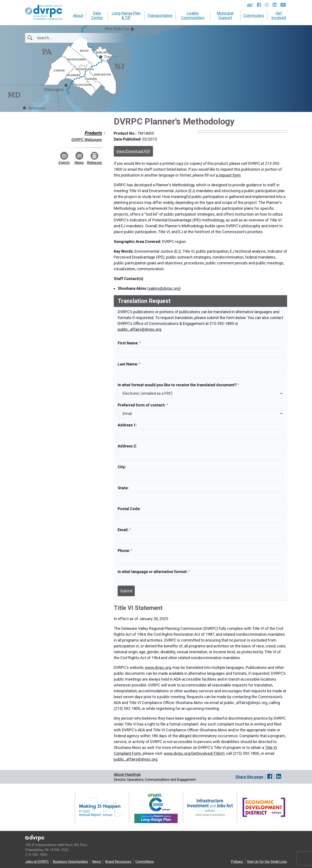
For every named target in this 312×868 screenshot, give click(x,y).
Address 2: (127, 446)
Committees (145, 862)
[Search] (60, 38)
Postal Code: (129, 509)
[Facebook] (259, 5)
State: (123, 488)
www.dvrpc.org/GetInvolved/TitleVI (194, 753)
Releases (94, 158)
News (79, 158)
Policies (237, 862)
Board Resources (118, 862)
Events (64, 158)
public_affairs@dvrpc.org (139, 329)
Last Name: (128, 364)
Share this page (249, 777)
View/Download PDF (133, 151)
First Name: (128, 343)
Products (93, 133)
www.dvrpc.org (158, 667)
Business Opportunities (70, 862)
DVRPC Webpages (87, 140)
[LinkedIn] (275, 5)
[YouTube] (283, 5)
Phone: (124, 551)
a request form (228, 175)
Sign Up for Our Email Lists (267, 862)
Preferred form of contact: (142, 405)
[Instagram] (267, 5)
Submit (126, 591)
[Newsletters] (250, 5)
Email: (124, 530)
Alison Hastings (127, 774)
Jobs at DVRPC (37, 862)
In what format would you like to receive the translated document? (177, 385)
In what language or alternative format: (153, 572)
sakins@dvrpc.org (164, 288)
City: (122, 467)
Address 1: (127, 425)
